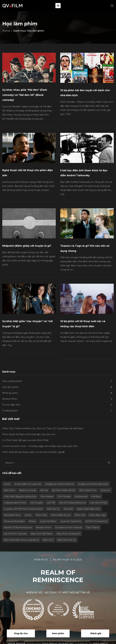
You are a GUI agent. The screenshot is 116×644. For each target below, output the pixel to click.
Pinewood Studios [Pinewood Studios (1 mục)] (14, 521)
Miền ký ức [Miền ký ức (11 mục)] (53, 509)
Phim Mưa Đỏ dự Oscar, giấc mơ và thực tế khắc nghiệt (33, 452)
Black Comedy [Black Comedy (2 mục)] (28, 490)
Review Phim (10, 399)
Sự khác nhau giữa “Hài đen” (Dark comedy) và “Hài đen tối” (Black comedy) (25, 95)
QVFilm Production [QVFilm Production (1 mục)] (96, 521)
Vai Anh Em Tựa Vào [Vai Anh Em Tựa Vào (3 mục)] (15, 534)
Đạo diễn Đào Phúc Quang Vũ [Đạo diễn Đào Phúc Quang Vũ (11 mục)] (21, 540)
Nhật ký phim (10, 393)
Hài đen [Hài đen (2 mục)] (96, 496)
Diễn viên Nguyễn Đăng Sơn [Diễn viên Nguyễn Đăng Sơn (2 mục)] (20, 496)
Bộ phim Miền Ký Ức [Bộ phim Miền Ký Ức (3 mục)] (64, 490)
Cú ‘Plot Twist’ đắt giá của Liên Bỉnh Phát (25, 440)
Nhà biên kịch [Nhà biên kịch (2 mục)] (12, 515)
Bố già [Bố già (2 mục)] (44, 490)
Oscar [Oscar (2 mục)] (28, 515)
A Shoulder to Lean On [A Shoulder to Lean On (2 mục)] (28, 484)
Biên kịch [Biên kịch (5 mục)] (10, 490)
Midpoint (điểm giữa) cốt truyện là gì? (27, 246)
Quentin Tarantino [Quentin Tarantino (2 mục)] (71, 521)
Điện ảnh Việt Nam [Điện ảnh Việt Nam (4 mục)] (42, 534)
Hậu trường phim (12, 381)
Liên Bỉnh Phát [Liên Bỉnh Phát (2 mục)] (98, 503)
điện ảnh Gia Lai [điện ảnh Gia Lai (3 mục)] (67, 540)
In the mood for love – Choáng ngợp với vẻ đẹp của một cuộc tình (40, 446)
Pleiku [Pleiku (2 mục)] (32, 521)
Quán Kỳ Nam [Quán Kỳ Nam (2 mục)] (48, 521)
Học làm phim (10, 387)
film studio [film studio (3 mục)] (64, 496)
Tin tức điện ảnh (11, 405)
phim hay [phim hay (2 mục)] (41, 515)
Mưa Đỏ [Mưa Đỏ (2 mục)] (68, 509)
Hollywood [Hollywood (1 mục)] (81, 496)
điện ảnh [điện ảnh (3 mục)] (48, 540)
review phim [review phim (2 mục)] (44, 527)
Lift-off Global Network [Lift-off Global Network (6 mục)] (72, 503)
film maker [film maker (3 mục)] (47, 496)
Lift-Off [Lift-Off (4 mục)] (51, 503)
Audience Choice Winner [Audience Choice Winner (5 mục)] (60, 484)
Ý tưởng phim (10, 411)
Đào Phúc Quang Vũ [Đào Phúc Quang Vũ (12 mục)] (68, 534)
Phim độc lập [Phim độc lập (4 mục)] (97, 515)
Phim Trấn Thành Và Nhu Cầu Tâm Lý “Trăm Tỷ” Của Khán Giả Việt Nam (43, 428)
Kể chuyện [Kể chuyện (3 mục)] (37, 503)
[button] (58, 6)
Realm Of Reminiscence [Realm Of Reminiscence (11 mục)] (18, 527)
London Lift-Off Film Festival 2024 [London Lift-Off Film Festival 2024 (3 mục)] (23, 509)
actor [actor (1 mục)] (7, 484)
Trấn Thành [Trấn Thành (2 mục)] (92, 527)
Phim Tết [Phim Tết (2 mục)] (80, 515)
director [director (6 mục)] (105, 490)
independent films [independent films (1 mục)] (15, 503)
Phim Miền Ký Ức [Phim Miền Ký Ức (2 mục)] (61, 515)
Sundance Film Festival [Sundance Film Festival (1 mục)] (68, 527)
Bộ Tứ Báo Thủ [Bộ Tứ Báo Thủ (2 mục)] (88, 490)
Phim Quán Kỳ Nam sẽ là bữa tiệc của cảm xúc (29, 434)
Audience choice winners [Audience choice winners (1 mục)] (93, 484)
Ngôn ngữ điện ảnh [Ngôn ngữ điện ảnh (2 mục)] (89, 509)
